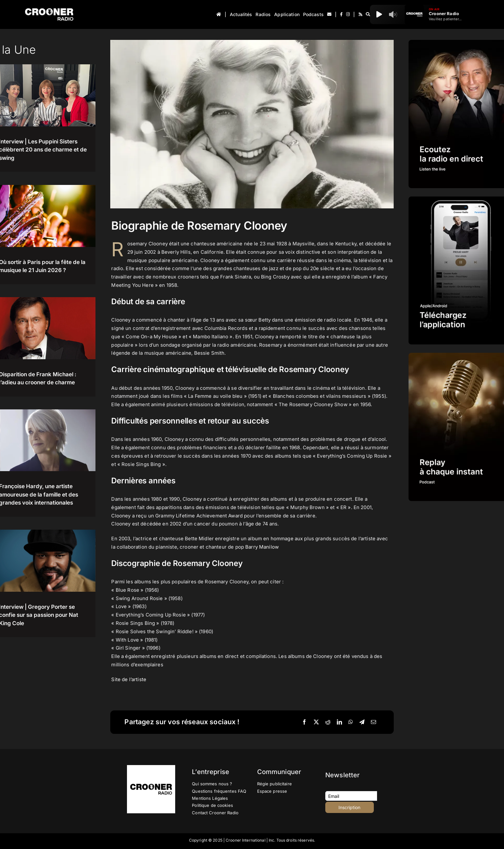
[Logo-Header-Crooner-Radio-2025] (49, 11)
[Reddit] (328, 722)
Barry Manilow (262, 547)
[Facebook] (304, 722)
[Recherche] (368, 14)
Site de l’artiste (129, 679)
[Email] (373, 722)
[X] (316, 722)
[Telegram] (362, 722)
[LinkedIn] (339, 722)
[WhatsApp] (351, 722)
